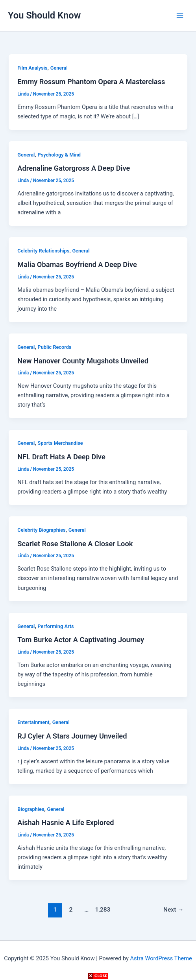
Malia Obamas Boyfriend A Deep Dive (77, 264)
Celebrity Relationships (43, 251)
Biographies (31, 809)
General (59, 68)
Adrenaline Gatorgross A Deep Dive (74, 168)
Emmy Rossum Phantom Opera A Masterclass (91, 82)
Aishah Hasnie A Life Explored (66, 822)
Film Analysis (32, 68)
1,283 (102, 910)
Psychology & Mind (59, 155)
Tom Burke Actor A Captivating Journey (81, 640)
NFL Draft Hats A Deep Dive (61, 457)
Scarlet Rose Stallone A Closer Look (75, 544)
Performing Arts (55, 626)
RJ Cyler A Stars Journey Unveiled (72, 736)
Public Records (54, 347)
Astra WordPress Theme (161, 958)
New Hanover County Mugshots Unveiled (83, 361)
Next (174, 910)
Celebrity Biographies (41, 530)
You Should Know (44, 15)
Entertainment (33, 722)
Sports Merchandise (60, 443)
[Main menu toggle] (180, 16)
